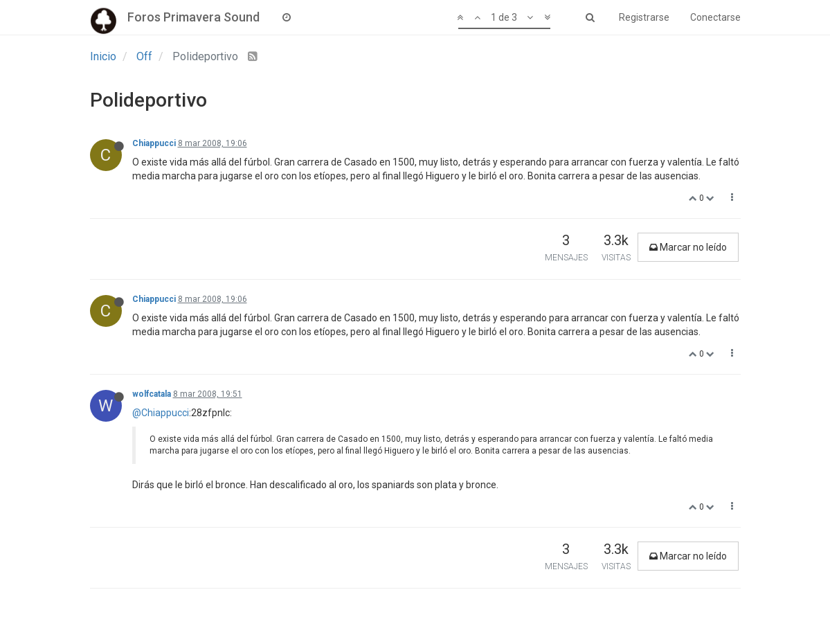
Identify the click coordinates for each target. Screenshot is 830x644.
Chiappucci (154, 143)
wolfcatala (152, 394)
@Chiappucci (161, 413)
